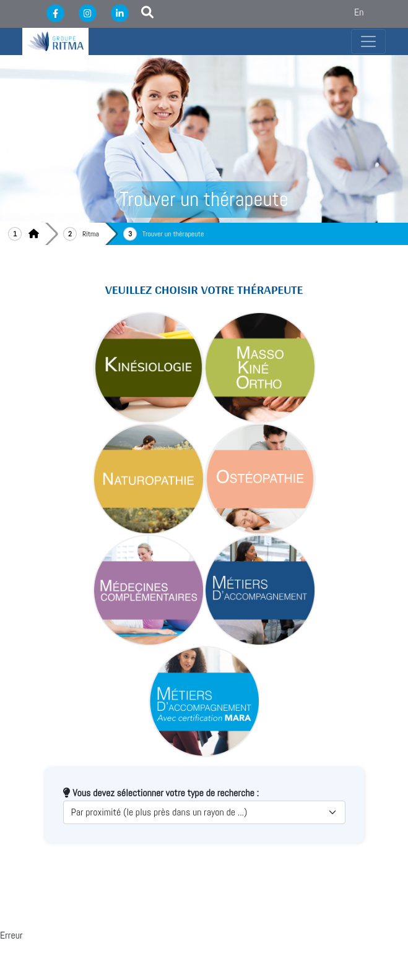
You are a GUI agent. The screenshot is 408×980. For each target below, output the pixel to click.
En (359, 12)
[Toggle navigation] (368, 41)
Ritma (91, 234)
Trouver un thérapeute (173, 234)
